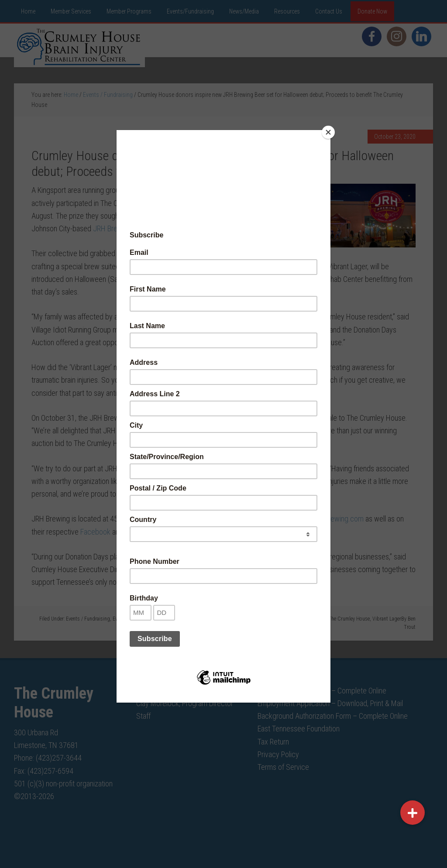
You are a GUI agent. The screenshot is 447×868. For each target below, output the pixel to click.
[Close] (328, 132)
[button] (413, 813)
